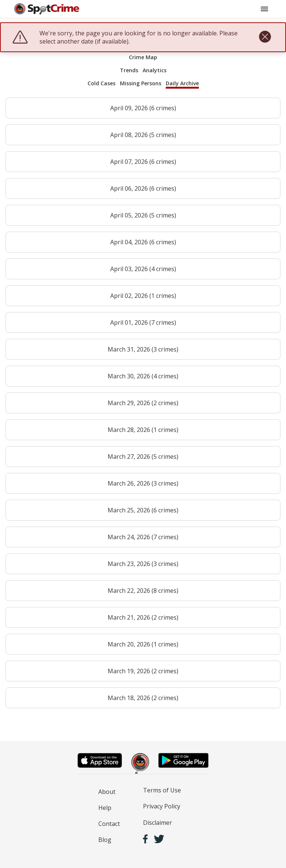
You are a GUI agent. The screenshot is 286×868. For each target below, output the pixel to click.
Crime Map (143, 57)
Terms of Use (162, 790)
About (107, 792)
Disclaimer (158, 823)
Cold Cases (101, 83)
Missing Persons (141, 83)
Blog (105, 840)
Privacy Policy (162, 806)
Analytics (155, 70)
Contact (109, 824)
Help (105, 808)
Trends (129, 70)
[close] (265, 37)
